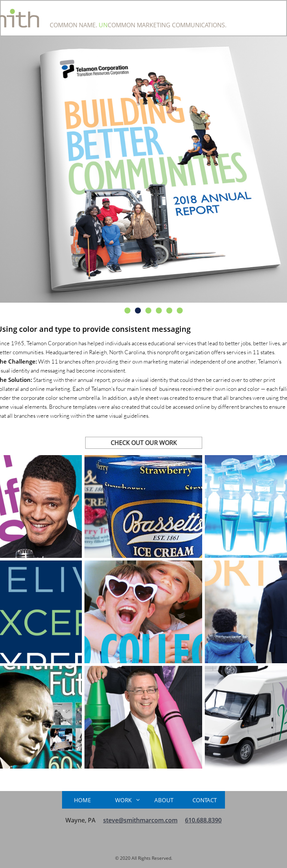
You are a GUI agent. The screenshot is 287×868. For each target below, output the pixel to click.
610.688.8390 (203, 820)
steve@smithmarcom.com (140, 820)
